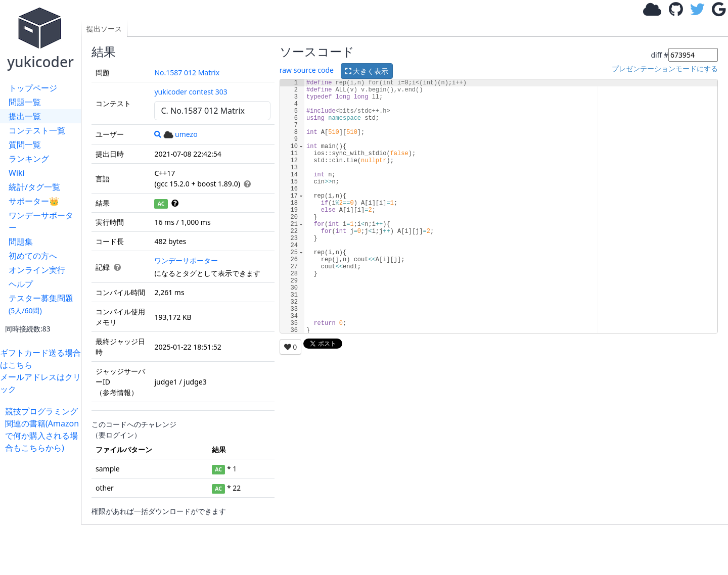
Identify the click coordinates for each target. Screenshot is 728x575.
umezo (180, 134)
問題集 (21, 242)
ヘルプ (21, 284)
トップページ (33, 88)
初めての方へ (33, 256)
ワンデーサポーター (41, 221)
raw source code (307, 70)
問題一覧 (25, 102)
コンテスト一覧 (37, 130)
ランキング (29, 159)
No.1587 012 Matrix (187, 73)
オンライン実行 (37, 270)
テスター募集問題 (41, 304)
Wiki (17, 173)
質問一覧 (25, 145)
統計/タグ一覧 (34, 187)
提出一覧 (25, 116)
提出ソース (104, 29)
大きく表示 (367, 71)
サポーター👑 (34, 201)
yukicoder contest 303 (191, 92)
